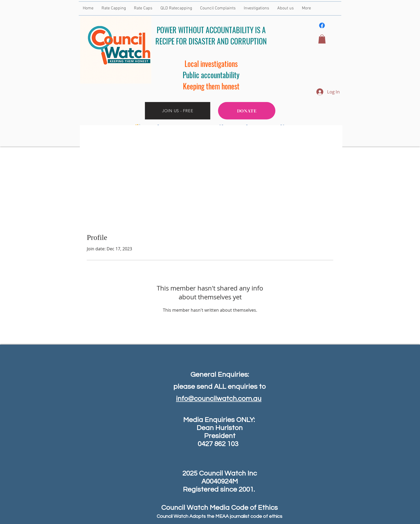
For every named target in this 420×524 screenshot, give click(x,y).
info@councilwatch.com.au (219, 399)
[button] (322, 39)
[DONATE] (247, 111)
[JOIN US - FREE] (178, 111)
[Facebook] (322, 25)
